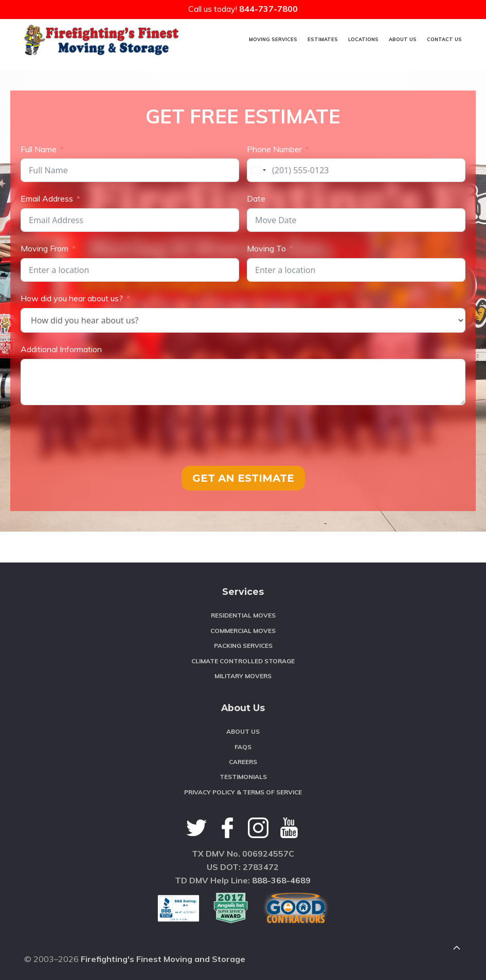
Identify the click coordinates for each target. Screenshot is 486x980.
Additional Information (61, 349)
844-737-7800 (268, 9)
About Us (243, 731)
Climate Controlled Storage (243, 661)
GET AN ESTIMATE (243, 478)
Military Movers (243, 676)
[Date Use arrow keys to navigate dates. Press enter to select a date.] (356, 220)
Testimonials (243, 777)
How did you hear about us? (72, 298)
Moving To (266, 248)
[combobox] (258, 170)
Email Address (47, 198)
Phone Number (274, 149)
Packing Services (243, 646)
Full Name (39, 149)
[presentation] (99, 435)
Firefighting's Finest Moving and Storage (163, 959)
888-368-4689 (281, 880)
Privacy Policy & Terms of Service (243, 792)
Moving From (44, 248)
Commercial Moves (243, 631)
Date (256, 198)
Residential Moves (243, 615)
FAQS (243, 747)
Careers (243, 762)
